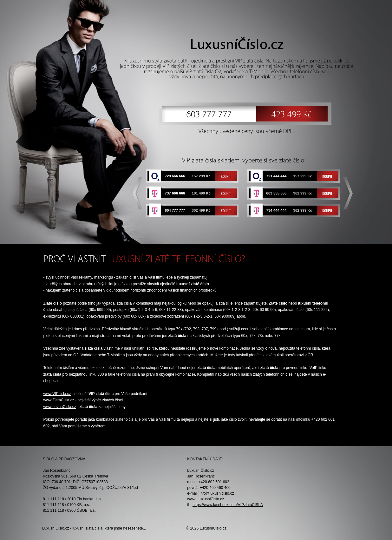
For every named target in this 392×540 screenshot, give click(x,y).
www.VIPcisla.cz (57, 394)
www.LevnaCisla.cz (60, 407)
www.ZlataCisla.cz (59, 400)
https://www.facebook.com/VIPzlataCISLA (228, 505)
